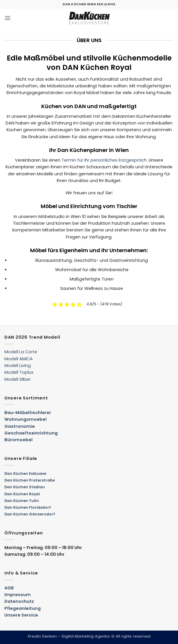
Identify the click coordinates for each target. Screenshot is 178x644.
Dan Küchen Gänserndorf (30, 514)
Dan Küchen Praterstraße (30, 480)
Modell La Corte (21, 352)
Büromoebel (18, 440)
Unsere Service (21, 615)
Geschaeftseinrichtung (31, 433)
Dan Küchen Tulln (22, 501)
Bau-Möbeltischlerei (28, 413)
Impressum (18, 595)
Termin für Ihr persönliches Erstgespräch (104, 160)
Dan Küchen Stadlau (25, 487)
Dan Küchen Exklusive (25, 474)
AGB (9, 588)
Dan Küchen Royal (22, 494)
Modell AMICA (19, 359)
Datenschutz (19, 601)
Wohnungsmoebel (25, 419)
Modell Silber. (18, 379)
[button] (8, 18)
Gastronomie (20, 426)
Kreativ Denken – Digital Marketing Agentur (69, 636)
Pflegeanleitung (23, 608)
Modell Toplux (19, 372)
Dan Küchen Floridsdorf (28, 507)
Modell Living (18, 366)
